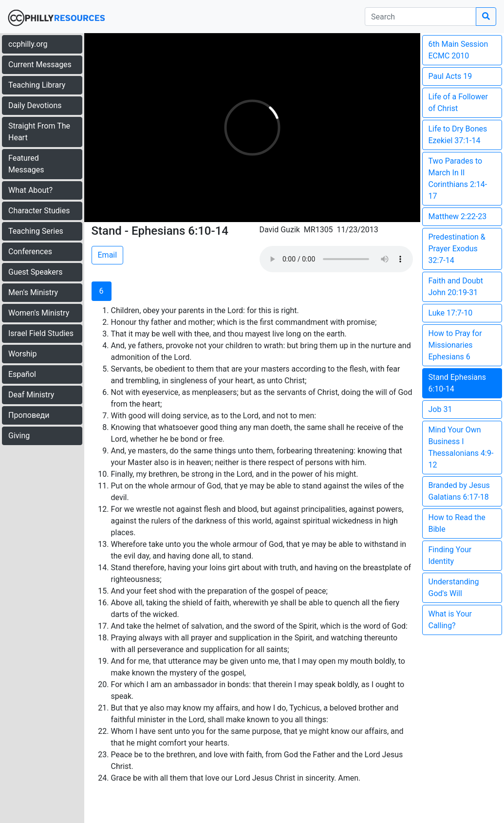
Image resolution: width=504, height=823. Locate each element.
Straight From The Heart (39, 132)
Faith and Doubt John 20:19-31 (456, 287)
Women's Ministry (39, 313)
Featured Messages (26, 164)
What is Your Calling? (450, 620)
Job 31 (440, 409)
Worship (22, 354)
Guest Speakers (35, 272)
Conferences (30, 252)
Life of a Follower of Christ (458, 103)
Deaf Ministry (31, 395)
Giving (19, 436)
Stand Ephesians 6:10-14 (457, 383)
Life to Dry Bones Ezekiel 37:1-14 (458, 135)
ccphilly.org (28, 44)
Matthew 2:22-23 (458, 216)
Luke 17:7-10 (451, 313)
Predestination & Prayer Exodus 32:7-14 (457, 249)
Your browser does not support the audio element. (336, 259)
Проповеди (29, 415)
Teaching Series (36, 231)
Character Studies (39, 211)
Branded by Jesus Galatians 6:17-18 (459, 491)
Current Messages (40, 65)
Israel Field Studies (41, 333)
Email (108, 255)
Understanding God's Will (454, 588)
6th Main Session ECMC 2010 (458, 50)
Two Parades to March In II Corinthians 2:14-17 (458, 178)
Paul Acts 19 (450, 76)
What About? (30, 190)
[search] (420, 17)
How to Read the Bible (457, 523)
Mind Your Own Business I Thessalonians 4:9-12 (461, 447)
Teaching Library (37, 85)
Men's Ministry (33, 292)
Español (22, 374)
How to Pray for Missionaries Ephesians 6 (455, 345)
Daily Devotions (35, 105)
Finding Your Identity (450, 555)
